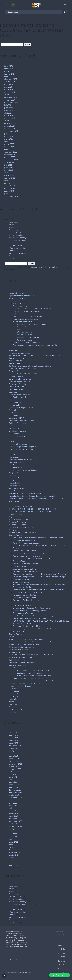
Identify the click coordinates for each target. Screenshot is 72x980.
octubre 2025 (10, 82)
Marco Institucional (16, 488)
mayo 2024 (9, 110)
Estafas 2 (12, 441)
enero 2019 (9, 199)
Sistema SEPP (18, 402)
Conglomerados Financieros (20, 379)
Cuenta (16, 691)
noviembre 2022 (11, 155)
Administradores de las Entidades (26, 543)
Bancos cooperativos (17, 358)
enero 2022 (9, 181)
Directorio (13, 410)
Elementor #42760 (16, 418)
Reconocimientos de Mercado (29, 337)
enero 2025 (9, 95)
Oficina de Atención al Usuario (21, 506)
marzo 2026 (9, 71)
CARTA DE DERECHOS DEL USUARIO (23, 374)
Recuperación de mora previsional (22, 533)
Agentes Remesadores (17, 298)
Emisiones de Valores (21, 579)
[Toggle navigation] (65, 4)
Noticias (12, 251)
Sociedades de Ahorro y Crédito (21, 657)
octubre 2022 (10, 157)
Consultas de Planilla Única (19, 382)
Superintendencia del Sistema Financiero (46, 267)
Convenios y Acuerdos (18, 384)
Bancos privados (15, 363)
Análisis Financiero (16, 301)
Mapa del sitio (14, 483)
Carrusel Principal (16, 232)
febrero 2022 (10, 178)
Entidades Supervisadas (18, 426)
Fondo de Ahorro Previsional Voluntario (29, 592)
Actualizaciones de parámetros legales (32, 324)
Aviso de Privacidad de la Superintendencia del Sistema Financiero (34, 356)
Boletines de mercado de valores (26, 311)
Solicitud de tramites (17, 660)
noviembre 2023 (11, 126)
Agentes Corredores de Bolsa (24, 551)
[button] (60, 975)
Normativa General (25, 335)
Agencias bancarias (16, 293)
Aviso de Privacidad (61, 971)
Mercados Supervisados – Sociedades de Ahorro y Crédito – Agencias (36, 499)
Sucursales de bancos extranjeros (22, 663)
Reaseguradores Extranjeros (24, 613)
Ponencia (17, 434)
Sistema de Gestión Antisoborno (21, 647)
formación (13, 452)
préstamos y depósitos (17, 253)
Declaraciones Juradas (22, 397)
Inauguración (14, 473)
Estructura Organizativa (18, 444)
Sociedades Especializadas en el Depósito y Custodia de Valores (38, 629)
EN (7, 5)
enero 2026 (9, 77)
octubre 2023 (10, 129)
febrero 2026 (10, 74)
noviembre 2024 (11, 97)
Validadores (18, 405)
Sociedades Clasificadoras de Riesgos (28, 626)
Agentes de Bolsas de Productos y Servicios (30, 553)
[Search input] (35, 12)
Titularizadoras (19, 631)
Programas (13, 530)
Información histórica (17, 248)
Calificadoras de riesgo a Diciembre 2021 (34, 670)
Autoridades (13, 222)
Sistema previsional (25, 340)
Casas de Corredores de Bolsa (25, 569)
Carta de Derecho (61, 963)
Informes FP (18, 400)
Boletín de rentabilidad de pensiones (27, 343)
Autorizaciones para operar (19, 353)
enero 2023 (9, 149)
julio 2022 (8, 165)
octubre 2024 (10, 100)
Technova (12, 689)
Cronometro (22, 694)
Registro (16, 696)
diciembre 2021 (10, 183)
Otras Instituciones (16, 514)
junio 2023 (9, 136)
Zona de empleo (15, 707)
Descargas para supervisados (20, 395)
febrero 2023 (10, 147)
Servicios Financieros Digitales (25, 470)
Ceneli (16, 415)
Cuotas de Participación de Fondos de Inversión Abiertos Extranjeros (40, 574)
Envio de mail (14, 428)
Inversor (12, 480)
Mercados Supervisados (18, 491)
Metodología (14, 501)
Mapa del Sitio (14, 486)
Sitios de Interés (15, 652)
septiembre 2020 (11, 196)
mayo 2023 (9, 139)
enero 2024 (9, 121)
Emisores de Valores (21, 582)
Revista (11, 256)
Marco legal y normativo (23, 322)
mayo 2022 (9, 170)
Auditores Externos (20, 561)
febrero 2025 (10, 92)
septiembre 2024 (11, 103)
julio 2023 (8, 134)
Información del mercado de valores (27, 673)
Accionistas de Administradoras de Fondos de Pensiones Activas (38, 538)
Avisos (11, 225)
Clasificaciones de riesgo (23, 668)
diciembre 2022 (11, 152)
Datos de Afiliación (16, 389)
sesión (16, 454)
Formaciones (14, 457)
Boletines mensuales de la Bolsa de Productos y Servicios (31, 366)
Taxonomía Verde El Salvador (20, 686)
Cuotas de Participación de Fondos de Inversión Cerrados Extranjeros (40, 577)
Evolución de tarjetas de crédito (21, 449)
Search (11, 637)
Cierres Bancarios (16, 235)
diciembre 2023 (11, 123)
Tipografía (13, 699)
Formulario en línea (16, 462)
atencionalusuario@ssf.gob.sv (20, 973)
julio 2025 (8, 87)
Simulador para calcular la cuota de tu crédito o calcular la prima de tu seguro (39, 642)
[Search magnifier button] (64, 12)
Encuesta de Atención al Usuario (21, 421)
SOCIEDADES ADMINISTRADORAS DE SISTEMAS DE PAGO (32, 655)
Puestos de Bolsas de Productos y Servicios (30, 611)
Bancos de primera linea (18, 230)
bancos (12, 227)
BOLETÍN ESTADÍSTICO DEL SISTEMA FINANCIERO (33, 309)
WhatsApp (13, 704)
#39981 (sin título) (20, 303)
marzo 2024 (9, 116)
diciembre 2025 (11, 79)
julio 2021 (8, 194)
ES (13, 5)
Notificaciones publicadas (19, 504)
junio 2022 (9, 168)
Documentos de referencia (28, 327)
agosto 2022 (9, 162)
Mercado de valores (25, 332)
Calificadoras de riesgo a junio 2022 (23, 369)
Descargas (13, 392)
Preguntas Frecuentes (17, 522)
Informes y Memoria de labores (21, 478)
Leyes (20, 330)
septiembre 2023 (11, 131)
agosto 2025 (9, 84)
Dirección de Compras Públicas (21, 240)
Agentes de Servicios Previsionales (27, 556)
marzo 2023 (9, 144)
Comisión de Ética (16, 376)
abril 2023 (8, 142)
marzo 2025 (9, 90)
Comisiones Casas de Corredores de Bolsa (34, 676)
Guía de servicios (15, 245)
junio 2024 (9, 108)
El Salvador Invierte (16, 413)
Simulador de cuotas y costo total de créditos (26, 639)
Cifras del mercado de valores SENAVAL (29, 316)
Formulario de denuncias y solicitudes (23, 460)
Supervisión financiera (17, 665)
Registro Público (15, 535)
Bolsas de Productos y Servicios (25, 564)
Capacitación (14, 371)
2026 (15, 243)
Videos (11, 702)
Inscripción (13, 712)
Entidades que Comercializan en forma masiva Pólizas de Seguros (39, 590)
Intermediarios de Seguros (23, 605)
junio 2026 (9, 66)
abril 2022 (8, 173)
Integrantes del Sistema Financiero (26, 603)
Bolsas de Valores (20, 566)
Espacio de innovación (17, 431)
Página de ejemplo (16, 517)
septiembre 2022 (11, 160)
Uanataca (21, 436)
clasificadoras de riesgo (18, 238)
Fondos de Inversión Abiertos (24, 595)
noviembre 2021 (11, 186)
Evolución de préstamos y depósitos (23, 447)
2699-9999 (11, 959)
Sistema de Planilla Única (18, 650)
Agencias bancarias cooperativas (21, 296)
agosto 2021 (9, 191)
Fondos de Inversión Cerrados (25, 598)
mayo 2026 (9, 69)
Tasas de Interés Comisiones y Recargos (24, 683)
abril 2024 (8, 113)
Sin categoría (14, 258)
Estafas (11, 439)
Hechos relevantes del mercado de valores (30, 678)
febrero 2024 (10, 118)
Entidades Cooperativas (18, 423)
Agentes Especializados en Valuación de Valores (32, 559)
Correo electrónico (16, 387)
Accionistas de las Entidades (24, 540)
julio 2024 (8, 105)
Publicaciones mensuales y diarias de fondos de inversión (35, 345)
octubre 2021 (10, 188)
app (10, 348)
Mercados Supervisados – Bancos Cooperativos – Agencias (32, 496)
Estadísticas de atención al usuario (26, 319)
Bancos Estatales (15, 361)
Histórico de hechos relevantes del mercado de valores (35, 681)
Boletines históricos (21, 314)
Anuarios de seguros (21, 306)
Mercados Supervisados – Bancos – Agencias (26, 493)
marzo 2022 (9, 175)
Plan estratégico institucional (20, 519)
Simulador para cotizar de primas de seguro (26, 644)
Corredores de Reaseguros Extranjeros (28, 572)
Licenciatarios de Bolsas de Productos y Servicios (32, 608)
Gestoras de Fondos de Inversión (26, 600)
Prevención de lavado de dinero (21, 527)
